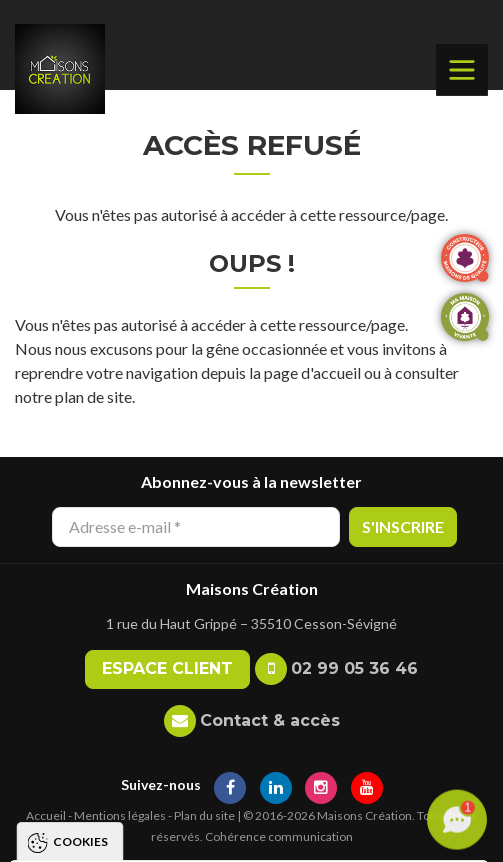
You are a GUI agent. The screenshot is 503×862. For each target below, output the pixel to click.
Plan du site (204, 815)
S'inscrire (403, 526)
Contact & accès (270, 720)
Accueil (46, 815)
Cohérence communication (279, 836)
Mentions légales (120, 815)
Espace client (167, 668)
